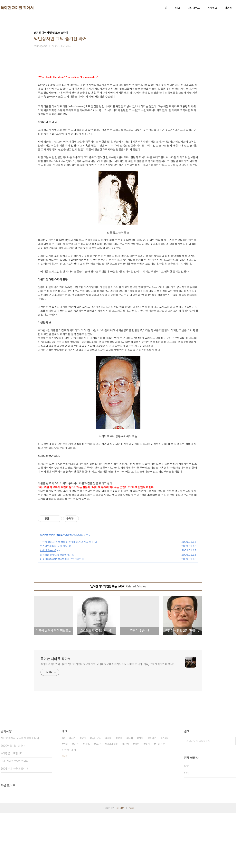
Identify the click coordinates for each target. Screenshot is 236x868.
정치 (109, 738)
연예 (126, 744)
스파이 (166, 738)
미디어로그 (194, 8)
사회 (141, 738)
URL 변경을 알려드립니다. (15, 761)
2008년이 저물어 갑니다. (15, 769)
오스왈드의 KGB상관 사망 (54, 546)
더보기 (65, 756)
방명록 (228, 8)
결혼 (137, 744)
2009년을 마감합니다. (13, 746)
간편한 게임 (70, 750)
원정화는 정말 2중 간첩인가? (55, 555)
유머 (130, 738)
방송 (120, 738)
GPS (87, 744)
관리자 (131, 808)
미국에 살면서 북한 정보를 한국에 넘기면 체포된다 (67, 542)
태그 (178, 8)
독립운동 (96, 738)
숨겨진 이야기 (47, 535)
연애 (66, 744)
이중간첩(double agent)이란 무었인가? (60, 559)
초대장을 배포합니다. (12, 753)
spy (84, 738)
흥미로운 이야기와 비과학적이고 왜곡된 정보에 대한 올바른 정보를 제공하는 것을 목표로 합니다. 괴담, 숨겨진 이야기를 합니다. (108, 664)
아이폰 (153, 738)
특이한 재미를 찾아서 (17, 8)
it (64, 738)
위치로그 (212, 8)
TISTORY (119, 808)
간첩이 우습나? (48, 550)
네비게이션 (112, 744)
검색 (232, 741)
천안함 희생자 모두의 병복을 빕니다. (20, 738)
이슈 (76, 744)
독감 (98, 744)
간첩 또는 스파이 (64, 535)
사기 (73, 738)
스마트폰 (160, 744)
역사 (147, 744)
